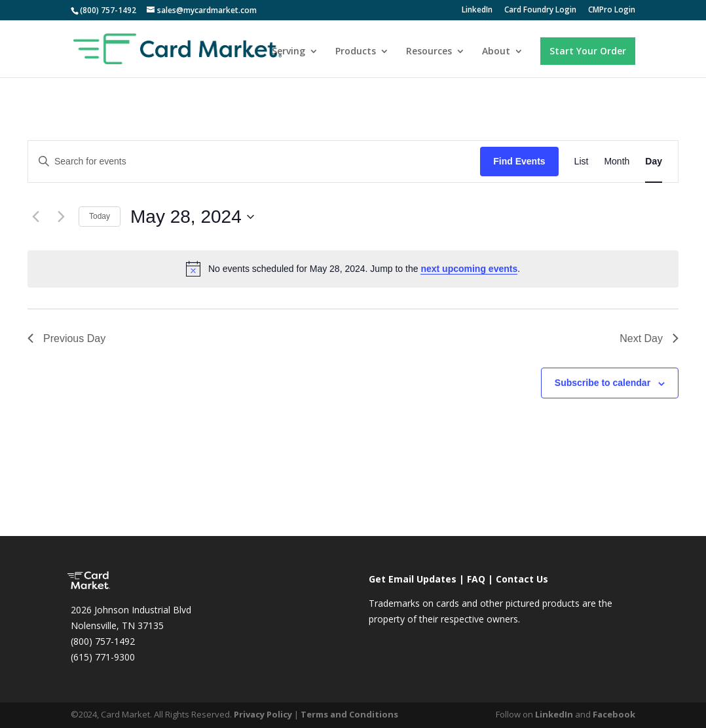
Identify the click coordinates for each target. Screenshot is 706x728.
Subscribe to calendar (603, 383)
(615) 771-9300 (103, 657)
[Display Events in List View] (582, 162)
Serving (288, 52)
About (496, 52)
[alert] (353, 269)
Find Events (519, 161)
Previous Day (66, 338)
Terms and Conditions (349, 714)
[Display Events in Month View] (617, 162)
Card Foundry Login (540, 10)
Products (356, 52)
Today (100, 216)
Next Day (649, 338)
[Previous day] (35, 217)
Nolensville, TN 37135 (117, 625)
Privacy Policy (263, 714)
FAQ (476, 579)
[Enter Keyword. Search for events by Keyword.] (254, 162)
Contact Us (522, 579)
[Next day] (61, 217)
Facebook (614, 714)
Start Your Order (588, 51)
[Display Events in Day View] (654, 162)
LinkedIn (477, 10)
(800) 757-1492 (103, 641)
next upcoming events (469, 269)
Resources (429, 52)
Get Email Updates (413, 579)
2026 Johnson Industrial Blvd (131, 610)
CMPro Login (612, 10)
